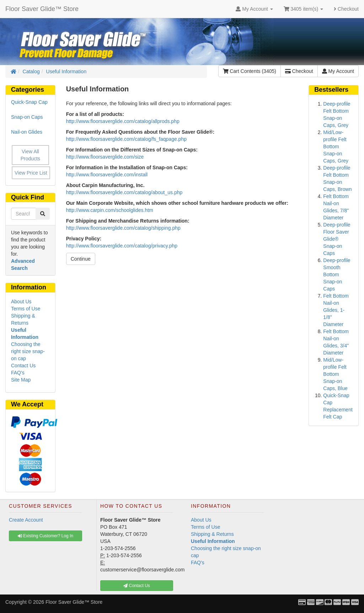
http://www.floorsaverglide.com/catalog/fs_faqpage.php (126, 139)
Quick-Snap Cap (29, 102)
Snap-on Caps (27, 117)
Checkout (346, 9)
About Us (21, 302)
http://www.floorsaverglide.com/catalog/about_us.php (124, 192)
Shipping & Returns (212, 534)
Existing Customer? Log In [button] (45, 536)
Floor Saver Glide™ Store (42, 9)
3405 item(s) (303, 9)
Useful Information (66, 71)
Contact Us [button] (137, 586)
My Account (338, 71)
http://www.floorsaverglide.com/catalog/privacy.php (122, 246)
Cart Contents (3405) (250, 71)
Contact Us (23, 366)
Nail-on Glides (27, 132)
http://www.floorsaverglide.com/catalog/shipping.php (123, 228)
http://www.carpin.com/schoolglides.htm (110, 210)
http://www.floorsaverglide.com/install (107, 175)
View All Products (30, 155)
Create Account (26, 520)
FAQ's (18, 373)
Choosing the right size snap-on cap (28, 351)
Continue (81, 259)
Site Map (21, 380)
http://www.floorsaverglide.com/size (105, 157)
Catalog (31, 71)
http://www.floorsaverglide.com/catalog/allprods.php (123, 121)
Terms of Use (26, 309)
